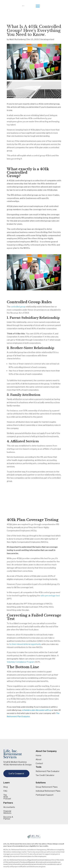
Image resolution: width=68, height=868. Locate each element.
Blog (6, 787)
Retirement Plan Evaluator (48, 771)
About (39, 760)
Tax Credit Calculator (45, 775)
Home (38, 756)
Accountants (9, 807)
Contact (39, 764)
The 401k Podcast (7, 797)
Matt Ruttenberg (18, 39)
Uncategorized (47, 39)
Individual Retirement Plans (48, 791)
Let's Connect (16, 773)
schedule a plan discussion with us (36, 710)
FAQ (5, 791)
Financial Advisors (7, 812)
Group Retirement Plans (47, 787)
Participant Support (45, 795)
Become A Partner (8, 818)
